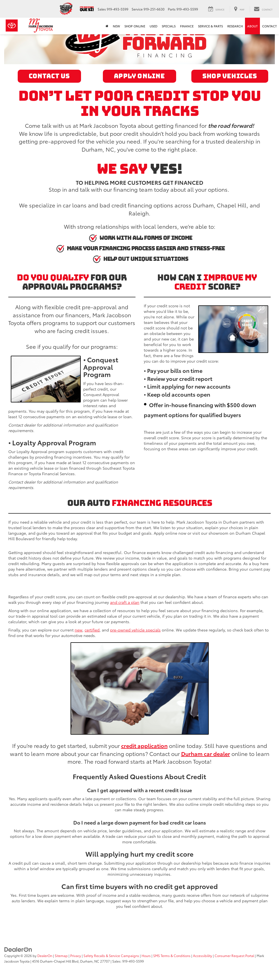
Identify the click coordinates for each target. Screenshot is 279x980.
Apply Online (139, 76)
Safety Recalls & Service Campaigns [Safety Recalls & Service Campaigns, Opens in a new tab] (111, 956)
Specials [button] (169, 26)
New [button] (116, 26)
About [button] (252, 26)
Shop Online (135, 26)
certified (92, 630)
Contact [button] (269, 26)
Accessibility (203, 956)
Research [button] (235, 26)
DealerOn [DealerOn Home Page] (45, 956)
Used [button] (153, 26)
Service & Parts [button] (210, 26)
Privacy (76, 956)
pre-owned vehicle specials (135, 630)
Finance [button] (187, 26)
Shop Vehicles (230, 76)
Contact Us (49, 76)
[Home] (107, 26)
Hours (146, 956)
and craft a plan (125, 602)
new (79, 630)
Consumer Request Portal (234, 956)
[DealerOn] (18, 949)
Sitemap (61, 956)
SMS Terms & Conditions (172, 956)
